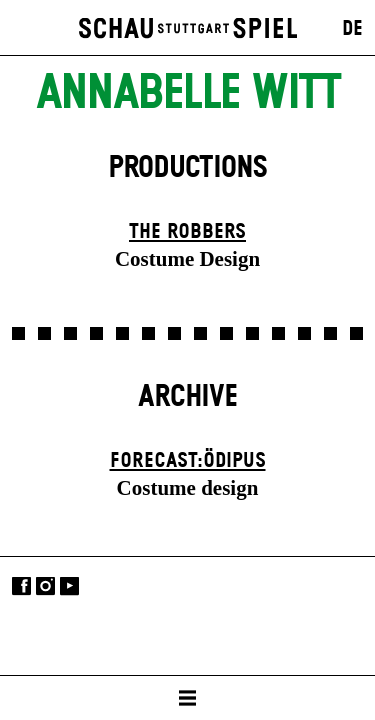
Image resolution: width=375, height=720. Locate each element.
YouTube (69, 586)
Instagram (45, 586)
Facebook (21, 586)
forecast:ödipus (188, 461)
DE (352, 29)
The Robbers (187, 232)
